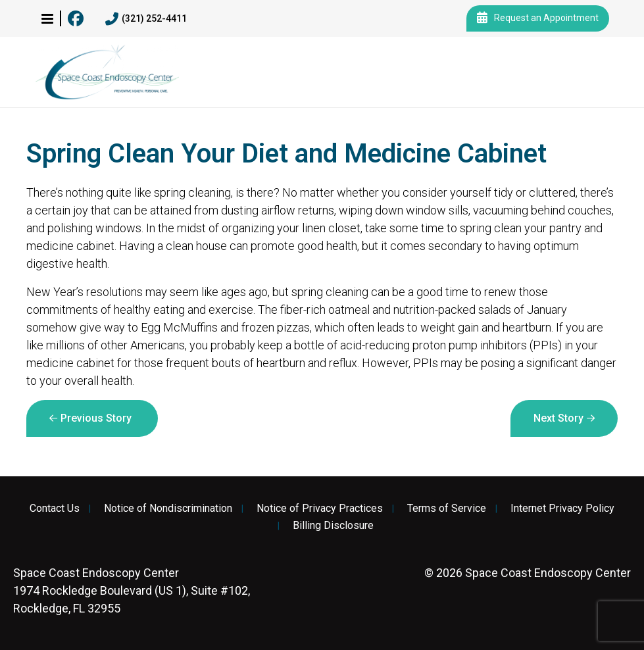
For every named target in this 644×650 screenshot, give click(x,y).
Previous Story (96, 418)
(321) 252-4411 (146, 19)
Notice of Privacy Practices (320, 509)
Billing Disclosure (333, 526)
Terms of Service (447, 509)
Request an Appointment (538, 18)
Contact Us (55, 509)
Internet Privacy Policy (562, 509)
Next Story (558, 418)
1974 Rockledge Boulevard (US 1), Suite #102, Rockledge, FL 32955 (132, 590)
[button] (47, 18)
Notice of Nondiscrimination (168, 509)
